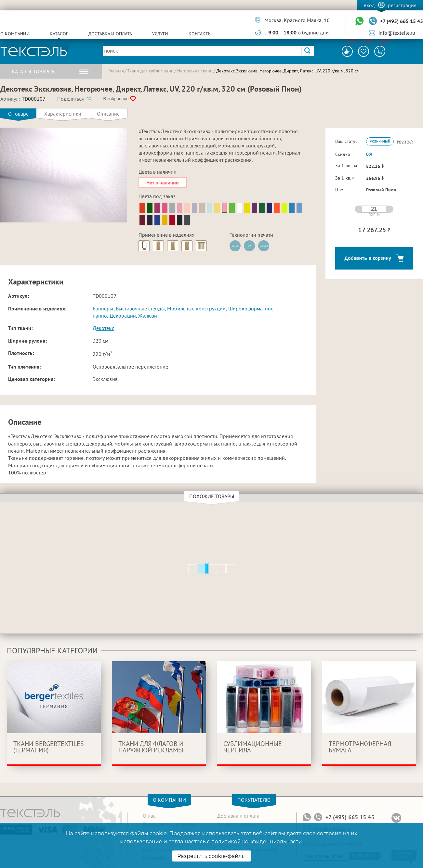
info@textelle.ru (397, 33)
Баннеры (103, 308)
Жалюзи (148, 316)
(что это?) (405, 141)
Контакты (200, 34)
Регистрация (402, 5)
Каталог (59, 34)
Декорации (123, 316)
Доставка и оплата (110, 34)
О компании (15, 34)
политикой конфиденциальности (257, 842)
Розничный (380, 141)
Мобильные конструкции (196, 308)
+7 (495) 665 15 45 (402, 21)
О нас (149, 816)
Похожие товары (213, 496)
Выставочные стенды (140, 308)
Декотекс (103, 328)
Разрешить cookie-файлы (211, 856)
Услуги (160, 34)
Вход (369, 5)
